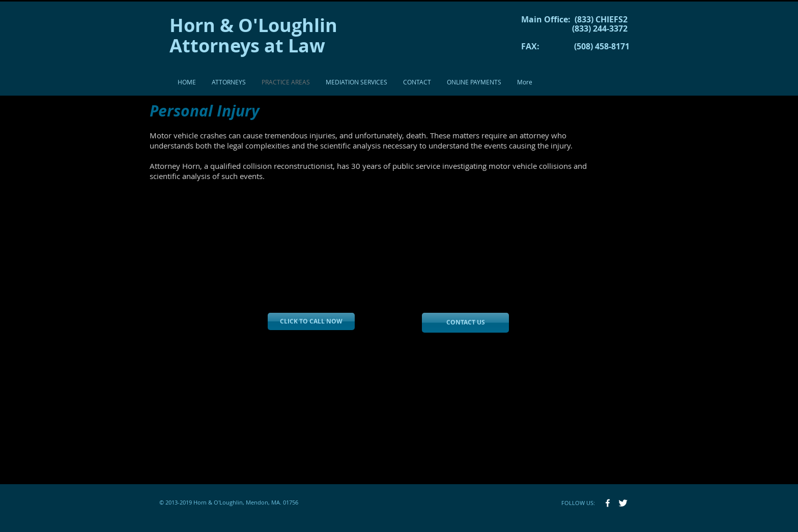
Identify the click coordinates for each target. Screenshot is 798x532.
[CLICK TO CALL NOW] (311, 321)
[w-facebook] (608, 503)
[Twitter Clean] (623, 503)
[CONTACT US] (465, 323)
